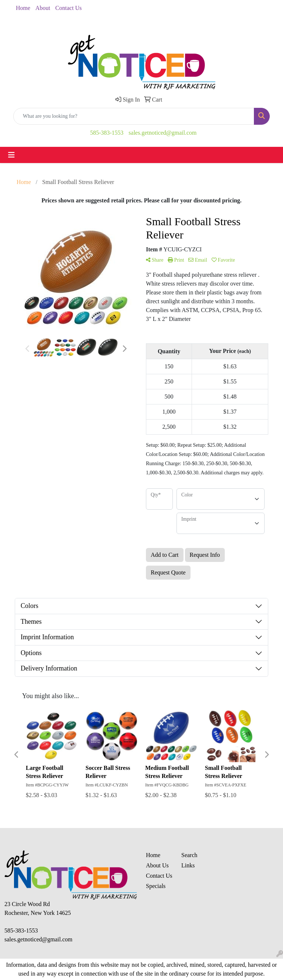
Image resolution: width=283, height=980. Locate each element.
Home (23, 8)
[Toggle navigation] (11, 155)
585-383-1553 (107, 133)
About (43, 8)
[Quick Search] (134, 116)
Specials (156, 886)
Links (188, 865)
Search (189, 855)
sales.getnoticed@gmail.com (163, 133)
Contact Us (69, 8)
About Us (157, 865)
